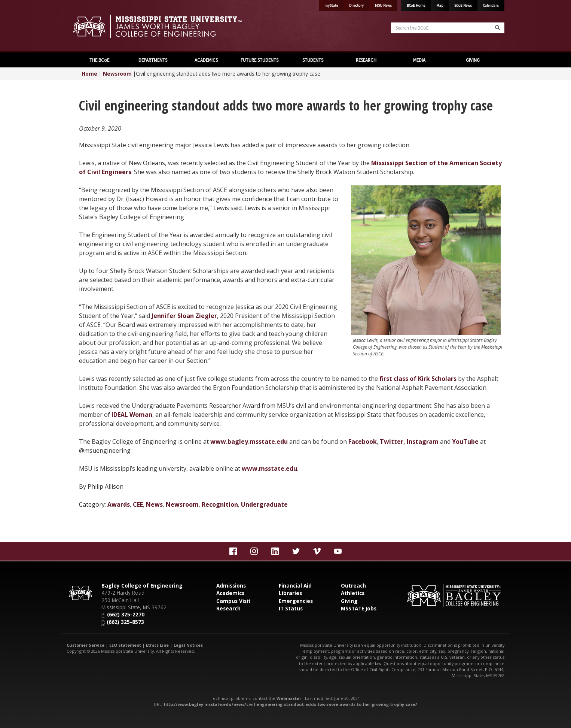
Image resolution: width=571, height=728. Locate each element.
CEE (138, 504)
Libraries (290, 593)
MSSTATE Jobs (359, 608)
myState (331, 5)
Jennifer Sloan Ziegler (184, 316)
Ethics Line (157, 645)
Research (228, 608)
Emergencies (296, 601)
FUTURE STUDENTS (259, 60)
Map (440, 5)
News (154, 504)
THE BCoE (99, 60)
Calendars (491, 5)
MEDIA (419, 60)
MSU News (383, 5)
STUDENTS (312, 60)
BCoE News (463, 5)
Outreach (353, 586)
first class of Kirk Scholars (418, 379)
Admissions (231, 586)
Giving (349, 601)
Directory (356, 5)
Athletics (353, 593)
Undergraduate (264, 504)
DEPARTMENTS (152, 60)
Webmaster (289, 698)
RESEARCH (366, 60)
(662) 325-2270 (126, 614)
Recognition (220, 504)
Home (89, 74)
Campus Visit (233, 601)
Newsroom (117, 74)
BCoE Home (416, 5)
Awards (119, 504)
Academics (230, 593)
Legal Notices (188, 645)
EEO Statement (125, 645)
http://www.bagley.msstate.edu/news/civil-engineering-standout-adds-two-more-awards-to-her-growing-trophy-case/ (291, 704)
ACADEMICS (206, 60)
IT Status (291, 608)
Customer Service (86, 645)
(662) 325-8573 (125, 622)
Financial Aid (295, 586)
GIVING (472, 60)
